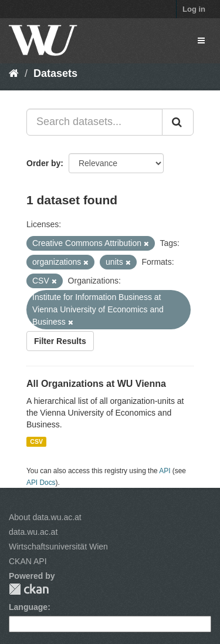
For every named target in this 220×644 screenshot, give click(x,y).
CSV (36, 441)
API (165, 471)
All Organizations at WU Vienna (96, 384)
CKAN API (28, 561)
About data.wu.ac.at (45, 517)
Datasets (55, 73)
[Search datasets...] (94, 122)
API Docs (41, 483)
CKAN (29, 589)
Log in (194, 9)
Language (28, 607)
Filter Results (60, 341)
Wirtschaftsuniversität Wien (58, 547)
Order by (43, 163)
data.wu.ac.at (33, 532)
